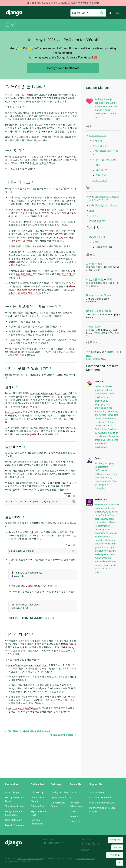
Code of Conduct (13, 820)
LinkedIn (74, 817)
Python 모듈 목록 (98, 221)
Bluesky (74, 811)
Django (14, 13)
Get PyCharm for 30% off (63, 68)
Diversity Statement (15, 825)
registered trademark (85, 859)
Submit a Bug (37, 806)
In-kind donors (53, 843)
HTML (111, 352)
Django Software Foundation (29, 859)
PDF (118, 352)
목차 (92, 210)
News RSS (75, 822)
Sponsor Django (97, 792)
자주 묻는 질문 (94, 264)
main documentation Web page (24, 708)
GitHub (73, 792)
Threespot (89, 844)
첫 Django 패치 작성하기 (63, 735)
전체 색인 (94, 216)
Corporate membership (101, 797)
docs (20, 352)
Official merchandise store (102, 803)
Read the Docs (93, 359)
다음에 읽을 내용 (98, 136)
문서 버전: (115, 855)
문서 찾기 (97, 141)
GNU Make (26, 586)
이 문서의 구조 (100, 146)
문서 (10, 24)
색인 (89, 279)
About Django (12, 792)
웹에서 (99, 165)
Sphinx (33, 532)
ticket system (12, 412)
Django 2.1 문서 (97, 237)
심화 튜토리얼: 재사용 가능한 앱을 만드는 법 (28, 731)
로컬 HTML (101, 175)
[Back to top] (120, 863)
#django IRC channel (35, 434)
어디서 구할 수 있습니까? (105, 160)
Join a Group (37, 792)
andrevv (89, 850)
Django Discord (58, 797)
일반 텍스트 (101, 170)
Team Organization (15, 806)
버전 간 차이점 (100, 180)
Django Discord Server (99, 295)
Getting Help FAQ (59, 792)
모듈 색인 (98, 279)
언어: (117, 847)
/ (68, 496)
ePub (89, 355)
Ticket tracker (94, 327)
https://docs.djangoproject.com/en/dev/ (50, 393)
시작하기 (97, 242)
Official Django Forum (98, 311)
